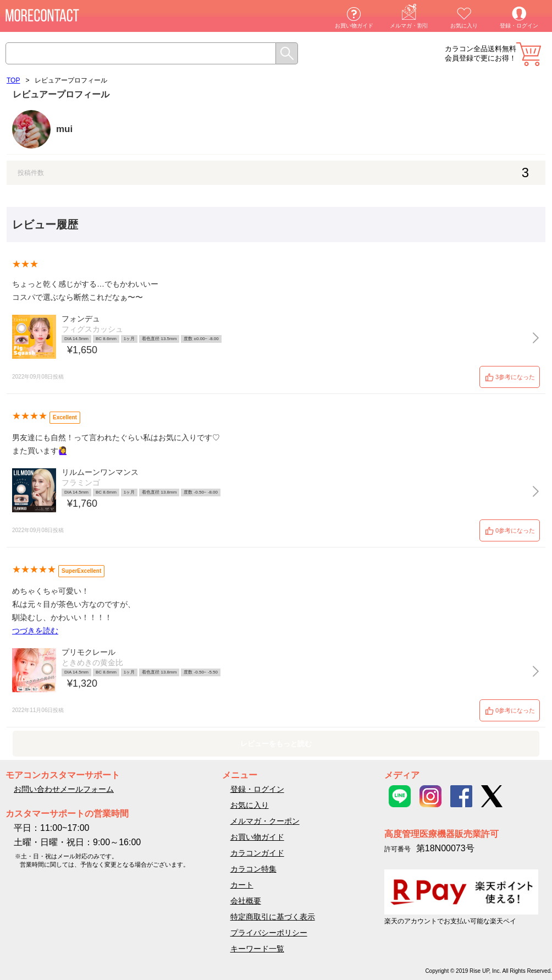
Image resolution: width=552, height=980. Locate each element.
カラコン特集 (253, 869)
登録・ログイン (519, 26)
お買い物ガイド (354, 26)
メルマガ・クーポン (265, 821)
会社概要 (246, 901)
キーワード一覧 (257, 949)
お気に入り (464, 26)
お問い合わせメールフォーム (64, 789)
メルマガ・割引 (409, 26)
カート (529, 54)
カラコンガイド (257, 853)
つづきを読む (35, 631)
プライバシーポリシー (269, 933)
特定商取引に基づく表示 (273, 917)
